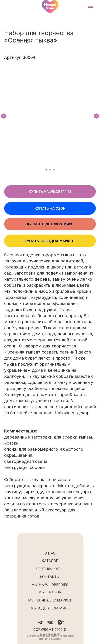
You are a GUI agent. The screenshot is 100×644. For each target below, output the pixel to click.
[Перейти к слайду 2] (50, 170)
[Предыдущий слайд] (4, 116)
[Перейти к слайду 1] (46, 170)
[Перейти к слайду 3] (54, 170)
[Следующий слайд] (96, 116)
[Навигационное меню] (91, 6)
